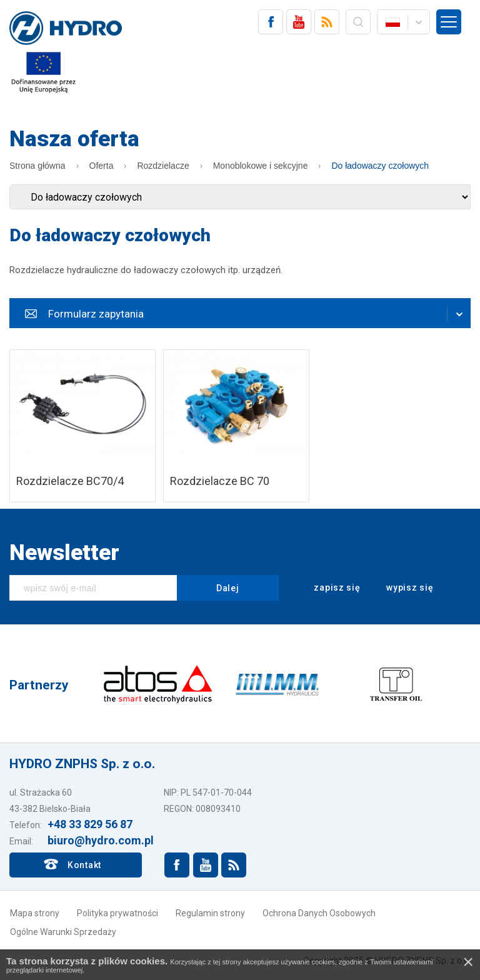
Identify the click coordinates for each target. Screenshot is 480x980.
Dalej (228, 588)
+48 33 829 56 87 (90, 824)
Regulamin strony (210, 913)
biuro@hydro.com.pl (101, 840)
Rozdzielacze (163, 166)
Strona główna (37, 166)
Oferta (102, 166)
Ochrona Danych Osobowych (319, 913)
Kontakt (84, 865)
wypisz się (402, 588)
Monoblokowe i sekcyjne (261, 166)
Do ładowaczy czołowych (380, 166)
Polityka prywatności (117, 913)
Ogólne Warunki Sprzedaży (63, 932)
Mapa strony (35, 913)
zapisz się (329, 588)
